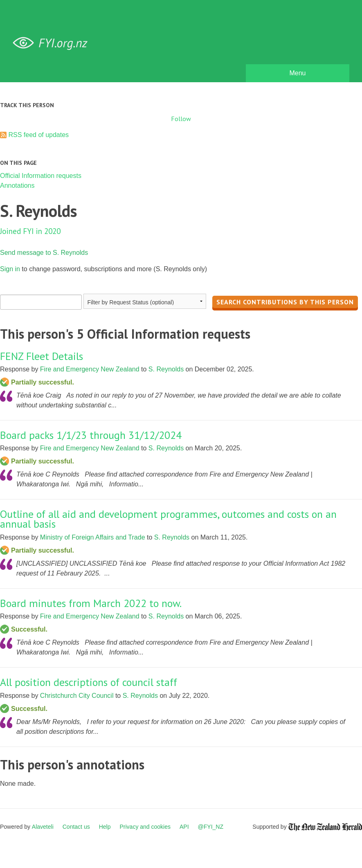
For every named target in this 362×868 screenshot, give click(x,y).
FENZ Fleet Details (42, 356)
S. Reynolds (166, 369)
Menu (297, 73)
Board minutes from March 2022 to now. (91, 603)
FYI (53, 43)
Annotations (17, 186)
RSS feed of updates (38, 135)
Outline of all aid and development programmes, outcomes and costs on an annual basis (168, 519)
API (184, 827)
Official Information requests (41, 176)
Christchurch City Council (77, 696)
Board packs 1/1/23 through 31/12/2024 (91, 435)
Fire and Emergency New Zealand (90, 369)
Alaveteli (43, 827)
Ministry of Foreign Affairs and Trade (93, 537)
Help (105, 827)
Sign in (10, 269)
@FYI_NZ (211, 827)
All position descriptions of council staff (89, 682)
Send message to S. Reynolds (44, 253)
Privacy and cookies (145, 827)
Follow (181, 119)
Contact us (76, 827)
